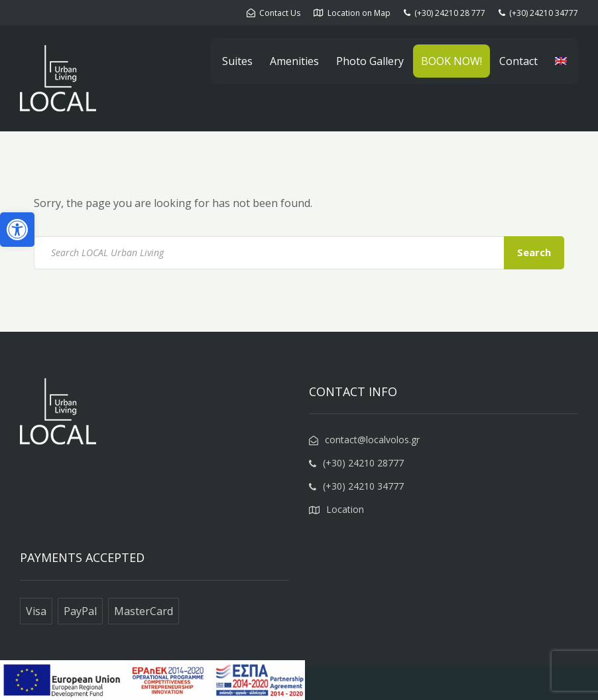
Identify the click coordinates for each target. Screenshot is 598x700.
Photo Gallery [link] (370, 61)
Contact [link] (518, 61)
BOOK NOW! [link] (451, 61)
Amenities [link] (294, 61)
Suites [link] (237, 61)
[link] (17, 230)
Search (534, 252)
